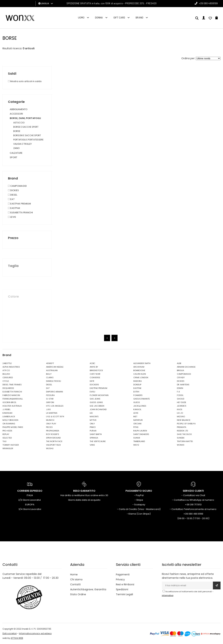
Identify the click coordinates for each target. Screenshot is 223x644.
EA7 (48, 388)
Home (74, 574)
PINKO (93, 427)
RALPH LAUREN (140, 431)
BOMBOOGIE (139, 370)
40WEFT (50, 363)
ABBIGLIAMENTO (19, 109)
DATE (92, 381)
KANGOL (137, 409)
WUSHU (50, 448)
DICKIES (181, 381)
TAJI (4, 441)
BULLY (49, 374)
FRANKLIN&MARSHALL (13, 399)
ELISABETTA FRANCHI (12, 392)
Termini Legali (124, 594)
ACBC (92, 363)
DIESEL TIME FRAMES (12, 385)
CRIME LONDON (141, 377)
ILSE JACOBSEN (97, 406)
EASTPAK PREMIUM (98, 388)
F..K (178, 392)
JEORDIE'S (182, 406)
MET (135, 417)
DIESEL (49, 385)
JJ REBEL (6, 409)
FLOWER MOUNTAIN (99, 395)
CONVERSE (95, 377)
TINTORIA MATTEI (185, 441)
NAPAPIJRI (138, 420)
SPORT (13, 157)
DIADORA (137, 381)
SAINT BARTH (96, 434)
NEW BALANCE (184, 420)
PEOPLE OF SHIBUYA (186, 424)
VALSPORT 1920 (53, 445)
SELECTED (7, 438)
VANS (92, 445)
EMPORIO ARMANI (55, 392)
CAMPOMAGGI (184, 374)
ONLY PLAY (51, 424)
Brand (139, 17)
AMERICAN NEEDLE (55, 367)
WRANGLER (8, 448)
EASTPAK (137, 388)
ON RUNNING (9, 424)
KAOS (180, 409)
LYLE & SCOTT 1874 (55, 417)
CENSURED (8, 377)
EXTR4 (136, 392)
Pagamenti (123, 574)
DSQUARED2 (8, 388)
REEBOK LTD (182, 431)
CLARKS (50, 377)
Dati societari (10, 633)
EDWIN (180, 388)
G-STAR (50, 399)
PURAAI (93, 431)
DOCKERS (94, 385)
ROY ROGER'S (53, 434)
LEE (91, 413)
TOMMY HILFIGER (11, 445)
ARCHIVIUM (139, 367)
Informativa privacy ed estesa (35, 633)
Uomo (81, 17)
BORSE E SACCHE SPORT (26, 127)
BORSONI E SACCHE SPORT (27, 135)
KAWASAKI (7, 413)
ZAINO (16, 148)
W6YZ (136, 445)
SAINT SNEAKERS (141, 434)
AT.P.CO (6, 370)
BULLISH (6, 374)
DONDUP (137, 385)
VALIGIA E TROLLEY (23, 144)
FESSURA (50, 395)
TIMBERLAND (139, 441)
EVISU (92, 392)
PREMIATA (182, 427)
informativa (168, 595)
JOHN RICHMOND (98, 409)
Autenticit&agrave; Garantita (88, 589)
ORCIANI (137, 424)
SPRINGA (94, 438)
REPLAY (6, 434)
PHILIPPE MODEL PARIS (13, 427)
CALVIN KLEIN (140, 374)
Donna (99, 17)
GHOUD (181, 399)
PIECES (49, 427)
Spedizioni (122, 589)
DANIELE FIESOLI (54, 381)
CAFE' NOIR (95, 374)
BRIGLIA (180, 370)
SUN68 (137, 438)
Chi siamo (76, 579)
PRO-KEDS (7, 431)
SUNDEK (181, 438)
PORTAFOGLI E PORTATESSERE (28, 140)
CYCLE (6, 381)
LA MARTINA (52, 413)
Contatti (75, 584)
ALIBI (179, 363)
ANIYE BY (94, 367)
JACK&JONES (140, 406)
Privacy (120, 579)
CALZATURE (16, 153)
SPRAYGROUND (53, 438)
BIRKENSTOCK (96, 370)
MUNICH (50, 420)
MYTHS (93, 420)
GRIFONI (50, 402)
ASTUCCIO (19, 123)
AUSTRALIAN (52, 370)
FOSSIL (180, 395)
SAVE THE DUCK (184, 434)
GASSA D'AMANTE (142, 399)
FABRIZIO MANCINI (11, 395)
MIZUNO (181, 417)
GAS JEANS (95, 399)
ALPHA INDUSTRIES (11, 367)
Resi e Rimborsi (125, 584)
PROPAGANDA (53, 431)
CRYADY (181, 377)
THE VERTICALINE (98, 441)
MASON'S (94, 417)
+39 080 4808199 (208, 3)
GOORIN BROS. (9, 402)
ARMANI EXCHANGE (186, 367)
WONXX (181, 445)
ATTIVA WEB (17, 638)
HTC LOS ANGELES (55, 406)
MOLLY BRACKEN (10, 420)
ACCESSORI (16, 114)
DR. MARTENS (183, 385)
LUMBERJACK (9, 417)
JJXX (48, 409)
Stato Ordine (78, 594)
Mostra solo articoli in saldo (25, 81)
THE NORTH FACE (54, 441)
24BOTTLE (7, 363)
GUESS (137, 402)
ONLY (92, 424)
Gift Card (119, 17)
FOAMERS (138, 395)
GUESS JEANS (96, 402)
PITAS (136, 427)
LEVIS (136, 413)
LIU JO (180, 413)
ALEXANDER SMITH (142, 363)
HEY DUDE (182, 402)
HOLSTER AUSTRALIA (12, 406)
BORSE (17, 131)
